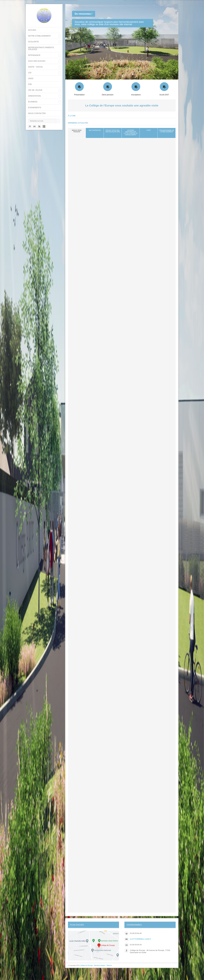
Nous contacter (37, 113)
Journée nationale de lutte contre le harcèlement (131, 132)
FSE (30, 84)
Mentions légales (100, 965)
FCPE (149, 130)
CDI (30, 73)
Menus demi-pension (77, 131)
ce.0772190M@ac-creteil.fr (140, 939)
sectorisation (95, 130)
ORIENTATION (34, 96)
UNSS (31, 78)
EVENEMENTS (35, 108)
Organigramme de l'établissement (167, 131)
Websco (109, 965)
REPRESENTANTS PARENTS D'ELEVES (41, 48)
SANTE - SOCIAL (36, 67)
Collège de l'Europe (87, 965)
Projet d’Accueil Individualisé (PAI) (113, 131)
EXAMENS (33, 102)
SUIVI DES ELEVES (37, 61)
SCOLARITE (33, 42)
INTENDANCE (34, 55)
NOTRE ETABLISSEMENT (39, 36)
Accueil (32, 30)
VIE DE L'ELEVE (35, 90)
